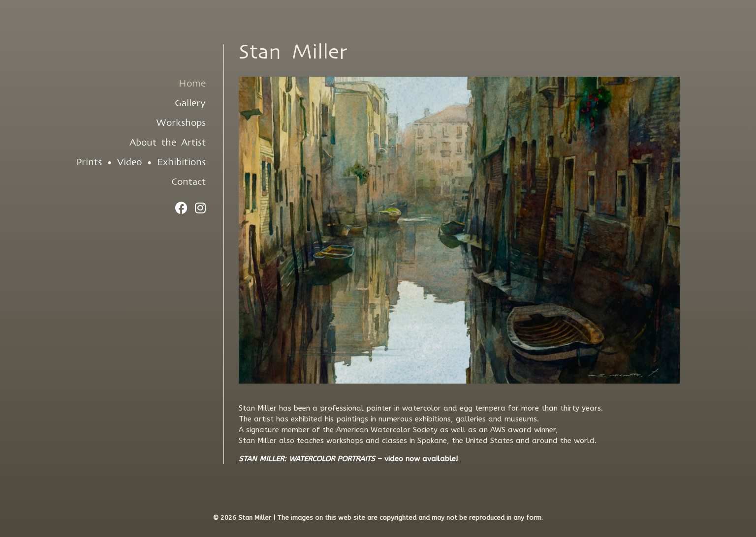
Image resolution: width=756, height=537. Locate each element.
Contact (189, 182)
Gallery (190, 103)
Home (192, 84)
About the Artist (168, 143)
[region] (459, 230)
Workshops (181, 123)
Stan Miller (293, 52)
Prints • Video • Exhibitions (141, 162)
